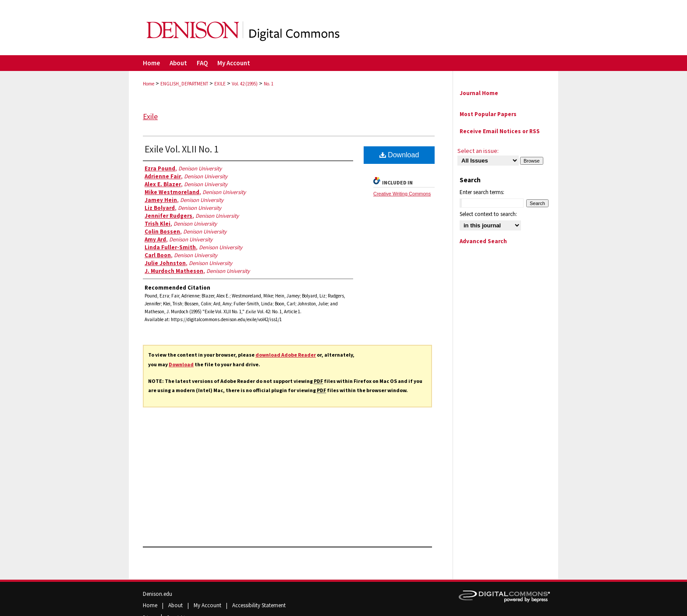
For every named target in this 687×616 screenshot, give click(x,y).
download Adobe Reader (286, 355)
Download (181, 364)
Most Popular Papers (488, 114)
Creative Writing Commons (402, 194)
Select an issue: (478, 151)
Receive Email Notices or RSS (500, 131)
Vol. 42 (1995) (245, 84)
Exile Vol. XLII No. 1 (182, 149)
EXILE (220, 84)
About (176, 605)
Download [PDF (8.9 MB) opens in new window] (399, 155)
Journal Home (479, 93)
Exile (150, 116)
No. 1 (269, 84)
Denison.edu (158, 594)
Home (149, 84)
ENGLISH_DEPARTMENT (184, 84)
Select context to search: (488, 214)
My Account (208, 605)
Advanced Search (483, 241)
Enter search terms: (482, 192)
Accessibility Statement (259, 605)
